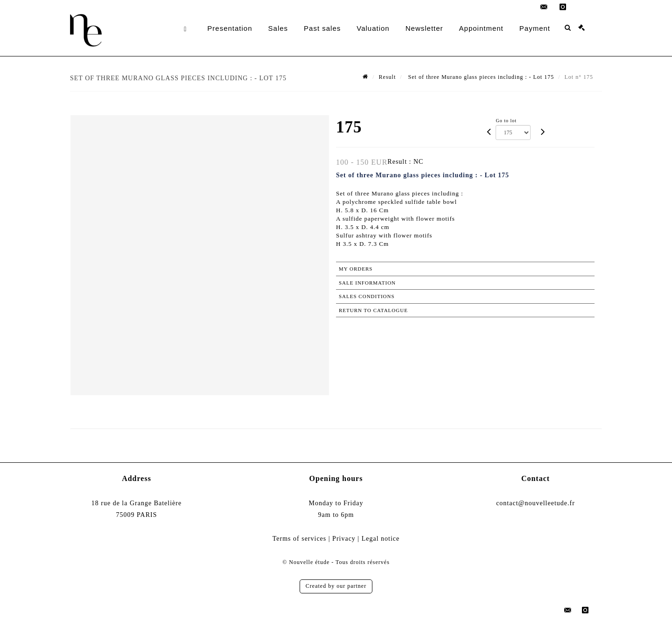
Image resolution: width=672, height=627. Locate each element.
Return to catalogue (373, 310)
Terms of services (300, 539)
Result (388, 77)
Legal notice (381, 539)
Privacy (344, 539)
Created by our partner (336, 586)
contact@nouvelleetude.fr (535, 503)
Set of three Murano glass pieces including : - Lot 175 (480, 77)
